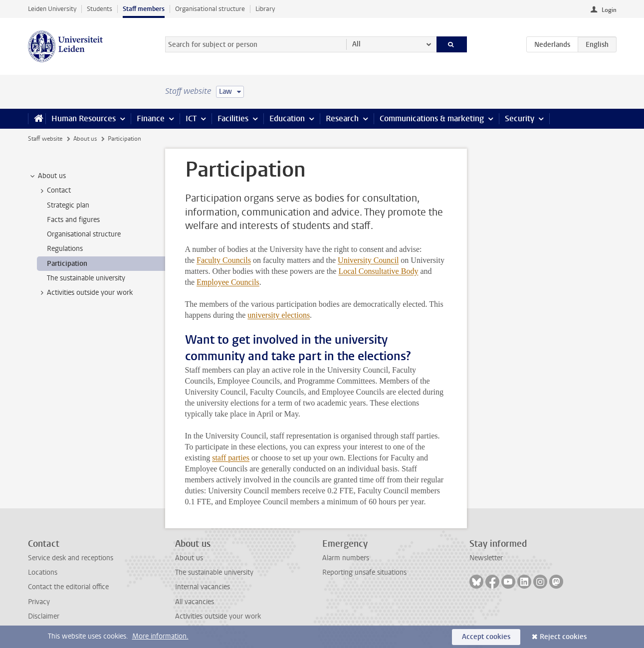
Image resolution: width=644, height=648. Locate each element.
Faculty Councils (224, 260)
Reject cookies (563, 637)
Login (609, 10)
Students (100, 9)
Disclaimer (44, 616)
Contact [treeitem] (54, 191)
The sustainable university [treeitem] (86, 278)
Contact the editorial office (68, 587)
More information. (160, 636)
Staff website (45, 139)
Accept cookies (486, 637)
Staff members (144, 9)
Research (342, 118)
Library (265, 9)
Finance (151, 118)
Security (520, 118)
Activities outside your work (218, 616)
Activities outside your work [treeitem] (85, 293)
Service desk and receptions (71, 558)
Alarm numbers (346, 558)
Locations (43, 572)
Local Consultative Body (378, 271)
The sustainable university (214, 572)
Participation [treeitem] (67, 264)
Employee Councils (228, 282)
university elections (279, 315)
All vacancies (195, 602)
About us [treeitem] (47, 176)
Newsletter (486, 558)
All (356, 44)
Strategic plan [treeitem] (68, 205)
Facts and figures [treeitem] (73, 220)
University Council (368, 260)
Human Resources (84, 118)
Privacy (39, 602)
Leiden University (52, 9)
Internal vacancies (203, 587)
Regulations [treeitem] (65, 249)
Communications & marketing (432, 118)
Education (287, 118)
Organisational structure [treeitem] (84, 234)
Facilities (233, 118)
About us (85, 139)
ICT (191, 118)
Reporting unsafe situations (364, 572)
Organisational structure (210, 9)
